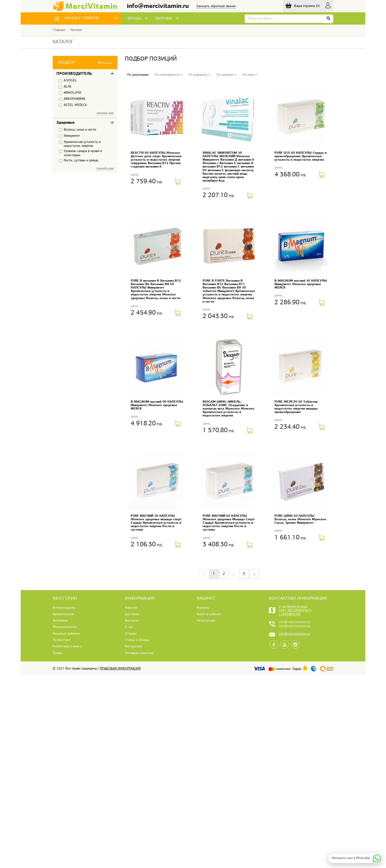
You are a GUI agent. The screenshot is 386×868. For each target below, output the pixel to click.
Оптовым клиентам (139, 653)
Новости (131, 608)
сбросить (105, 63)
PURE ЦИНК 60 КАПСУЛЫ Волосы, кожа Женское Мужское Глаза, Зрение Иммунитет (300, 519)
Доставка (132, 614)
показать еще (105, 113)
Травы (57, 653)
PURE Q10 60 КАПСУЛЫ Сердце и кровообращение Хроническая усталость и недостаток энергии (301, 156)
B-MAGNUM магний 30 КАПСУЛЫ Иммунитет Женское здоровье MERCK (301, 284)
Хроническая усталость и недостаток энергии (80, 144)
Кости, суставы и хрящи (79, 161)
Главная (59, 30)
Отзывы (131, 634)
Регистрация (206, 621)
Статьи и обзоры (137, 640)
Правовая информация (120, 669)
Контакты (132, 621)
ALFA (65, 87)
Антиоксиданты (64, 608)
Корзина (203, 608)
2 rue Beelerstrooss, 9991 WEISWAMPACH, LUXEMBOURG (295, 611)
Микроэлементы (65, 627)
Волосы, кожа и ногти (77, 130)
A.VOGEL (68, 81)
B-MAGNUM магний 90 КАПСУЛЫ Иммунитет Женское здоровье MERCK (157, 405)
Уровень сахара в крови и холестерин (80, 153)
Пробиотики (61, 640)
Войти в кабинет (209, 614)
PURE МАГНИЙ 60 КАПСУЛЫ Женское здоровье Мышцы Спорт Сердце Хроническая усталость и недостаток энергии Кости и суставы (229, 523)
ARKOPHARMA (72, 99)
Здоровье (65, 123)
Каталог (77, 30)
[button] (85, 62)
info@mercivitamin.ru (158, 6)
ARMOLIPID (70, 93)
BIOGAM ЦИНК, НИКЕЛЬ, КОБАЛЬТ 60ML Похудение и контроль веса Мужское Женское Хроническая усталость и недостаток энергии (228, 409)
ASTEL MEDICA (73, 105)
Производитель (74, 74)
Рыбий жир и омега (67, 647)
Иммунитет (69, 136)
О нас (129, 627)
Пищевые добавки (66, 634)
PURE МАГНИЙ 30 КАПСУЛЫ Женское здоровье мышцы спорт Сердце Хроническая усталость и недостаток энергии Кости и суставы (156, 523)
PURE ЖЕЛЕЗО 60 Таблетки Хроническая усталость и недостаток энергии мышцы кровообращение (296, 407)
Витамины (60, 621)
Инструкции (133, 647)
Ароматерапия (63, 614)
